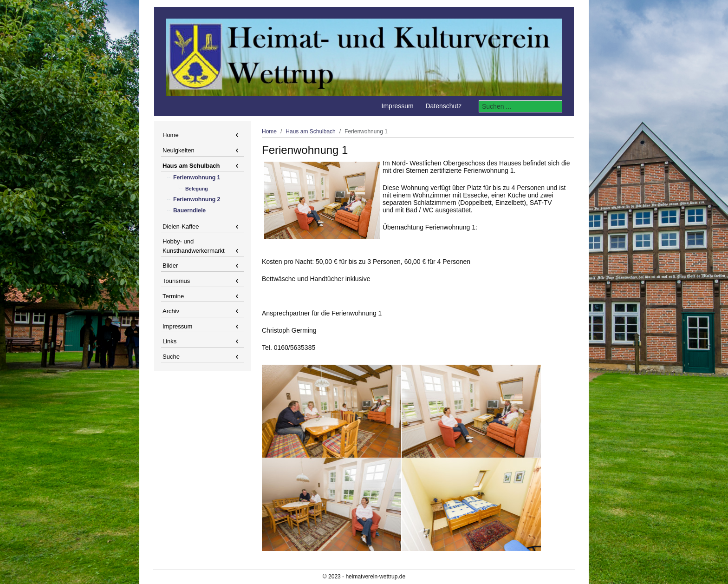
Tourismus (176, 281)
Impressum (177, 326)
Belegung (197, 189)
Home (171, 135)
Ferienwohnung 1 (197, 177)
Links (169, 341)
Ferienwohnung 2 (197, 199)
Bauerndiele (189, 210)
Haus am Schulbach (191, 166)
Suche (171, 357)
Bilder (170, 266)
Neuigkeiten (179, 150)
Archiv (171, 311)
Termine (173, 296)
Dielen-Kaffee (181, 226)
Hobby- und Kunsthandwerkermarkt (194, 246)
